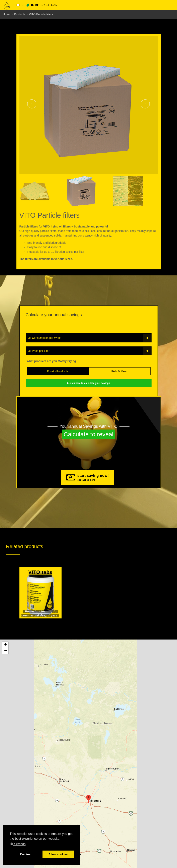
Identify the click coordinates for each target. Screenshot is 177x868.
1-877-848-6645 (46, 5)
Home (7, 14)
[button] (88, 799)
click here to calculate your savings (88, 383)
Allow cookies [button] (58, 854)
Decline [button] (25, 854)
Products (20, 14)
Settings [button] (18, 844)
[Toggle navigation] (170, 5)
